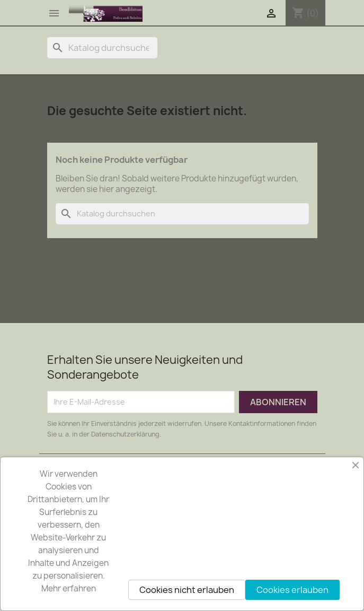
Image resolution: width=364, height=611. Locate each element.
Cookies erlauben (292, 590)
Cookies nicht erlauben (187, 590)
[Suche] (102, 48)
